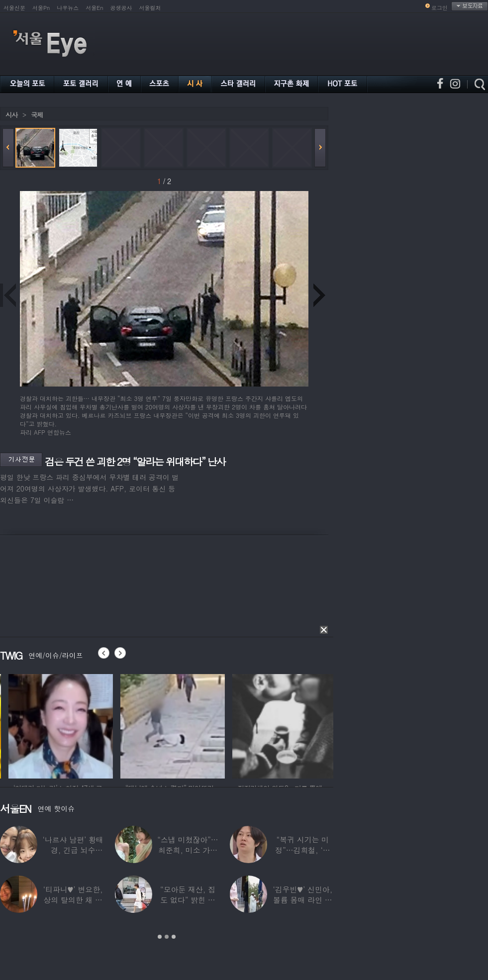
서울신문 (14, 8)
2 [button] (167, 937)
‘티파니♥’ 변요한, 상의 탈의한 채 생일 (73, 900)
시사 (11, 115)
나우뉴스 (68, 8)
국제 (37, 115)
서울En (94, 8)
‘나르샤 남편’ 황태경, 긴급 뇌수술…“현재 (73, 850)
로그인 (439, 8)
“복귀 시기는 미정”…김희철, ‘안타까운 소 (302, 850)
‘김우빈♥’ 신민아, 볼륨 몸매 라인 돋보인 (303, 900)
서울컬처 (150, 8)
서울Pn (41, 8)
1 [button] (160, 937)
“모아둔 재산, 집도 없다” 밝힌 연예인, (188, 900)
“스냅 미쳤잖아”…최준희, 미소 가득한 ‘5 (188, 850)
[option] (99, 725)
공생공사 (121, 8)
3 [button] (174, 937)
